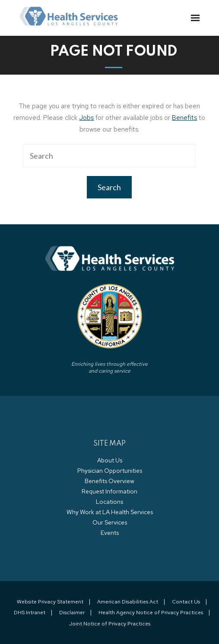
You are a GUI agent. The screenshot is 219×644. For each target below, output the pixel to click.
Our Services (110, 522)
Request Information (109, 491)
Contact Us (186, 602)
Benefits (184, 118)
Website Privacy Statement (50, 602)
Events (110, 533)
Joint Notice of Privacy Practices (110, 624)
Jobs (86, 118)
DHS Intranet (30, 613)
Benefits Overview (109, 481)
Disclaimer (72, 613)
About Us (110, 460)
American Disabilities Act (128, 602)
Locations (109, 502)
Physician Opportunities (110, 471)
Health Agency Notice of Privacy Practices (151, 613)
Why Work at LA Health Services (110, 512)
